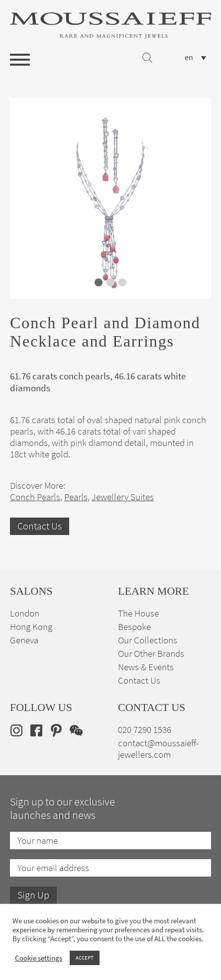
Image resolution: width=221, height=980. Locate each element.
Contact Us (40, 526)
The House (138, 613)
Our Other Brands (151, 654)
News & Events (146, 667)
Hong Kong (31, 627)
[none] (195, 57)
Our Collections (148, 640)
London (25, 613)
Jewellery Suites (123, 497)
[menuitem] (195, 57)
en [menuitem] (189, 58)
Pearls (76, 497)
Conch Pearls (35, 497)
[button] (99, 282)
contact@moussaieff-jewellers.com (159, 749)
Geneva (24, 640)
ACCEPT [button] (85, 958)
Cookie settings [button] (39, 958)
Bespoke (134, 627)
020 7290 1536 (145, 730)
